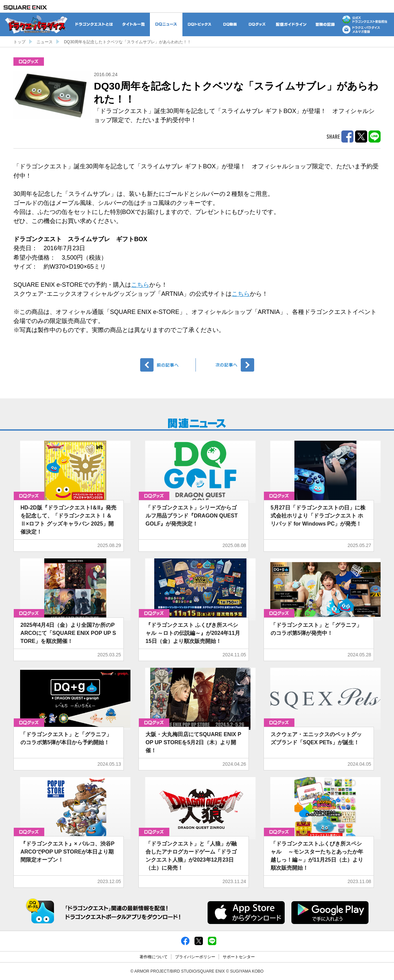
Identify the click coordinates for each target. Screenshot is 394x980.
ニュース (45, 42)
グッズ (29, 62)
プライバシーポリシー (195, 957)
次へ (226, 365)
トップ (19, 42)
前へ (168, 365)
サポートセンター (239, 957)
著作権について (154, 957)
